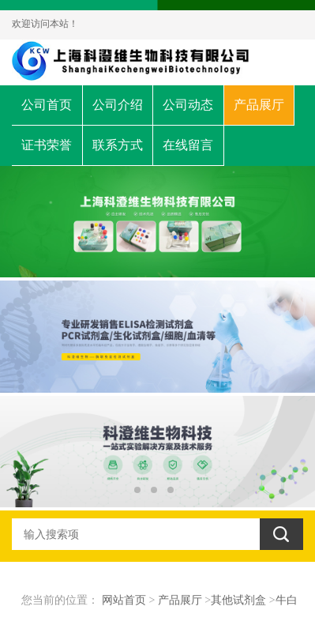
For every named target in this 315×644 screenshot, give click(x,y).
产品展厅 (259, 105)
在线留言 (188, 145)
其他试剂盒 (238, 600)
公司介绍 (118, 105)
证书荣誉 (47, 145)
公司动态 (188, 105)
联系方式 (118, 145)
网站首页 (124, 600)
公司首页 (47, 105)
